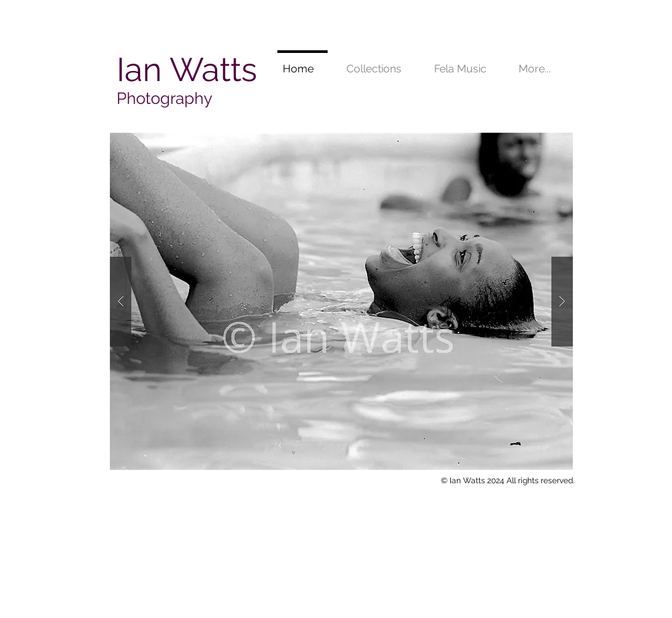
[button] (341, 301)
